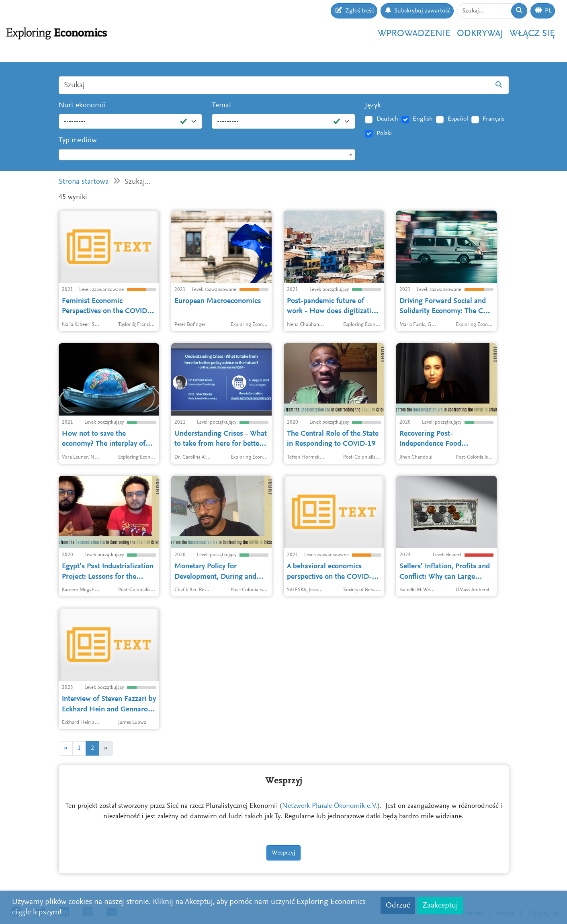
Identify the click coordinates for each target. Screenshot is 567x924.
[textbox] (207, 155)
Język (373, 106)
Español (458, 119)
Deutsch (387, 119)
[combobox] (207, 155)
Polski (384, 133)
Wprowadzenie (414, 34)
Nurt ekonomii (82, 106)
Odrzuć (398, 906)
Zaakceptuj (440, 906)
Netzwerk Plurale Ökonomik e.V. (330, 806)
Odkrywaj (480, 34)
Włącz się (532, 34)
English (423, 119)
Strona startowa (84, 182)
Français (493, 119)
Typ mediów (78, 140)
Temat (222, 106)
